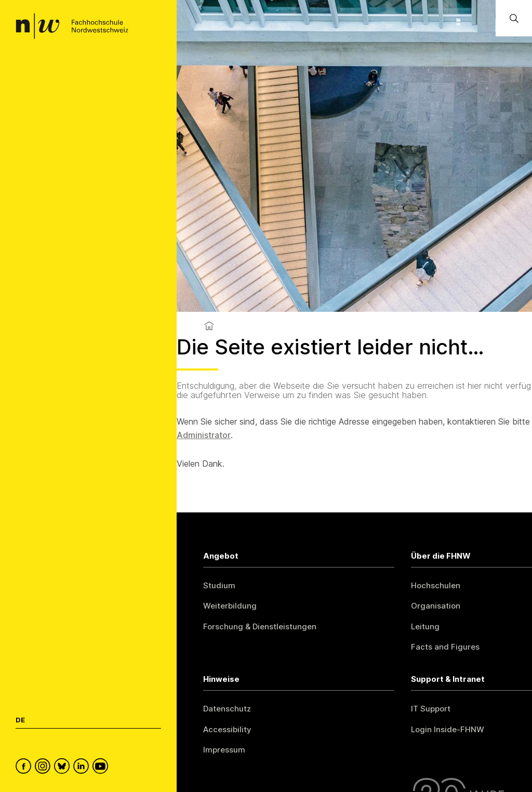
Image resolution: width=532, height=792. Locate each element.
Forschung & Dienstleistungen (260, 626)
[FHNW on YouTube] (102, 768)
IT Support (431, 709)
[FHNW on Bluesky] (64, 768)
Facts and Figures (445, 647)
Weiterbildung (230, 606)
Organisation (436, 606)
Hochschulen (436, 585)
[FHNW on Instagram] (44, 768)
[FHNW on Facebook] (25, 768)
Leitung (425, 626)
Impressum (224, 750)
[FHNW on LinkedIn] (83, 768)
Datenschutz (227, 709)
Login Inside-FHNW (448, 729)
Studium (219, 585)
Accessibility (227, 729)
